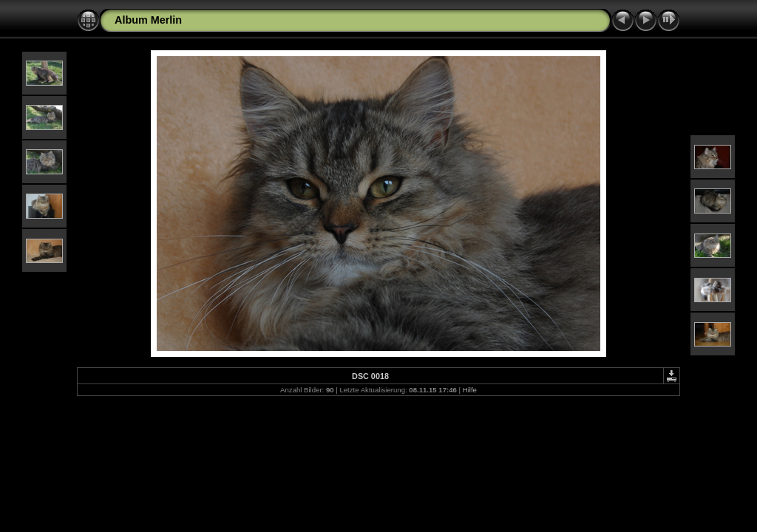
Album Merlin (148, 20)
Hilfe (470, 390)
